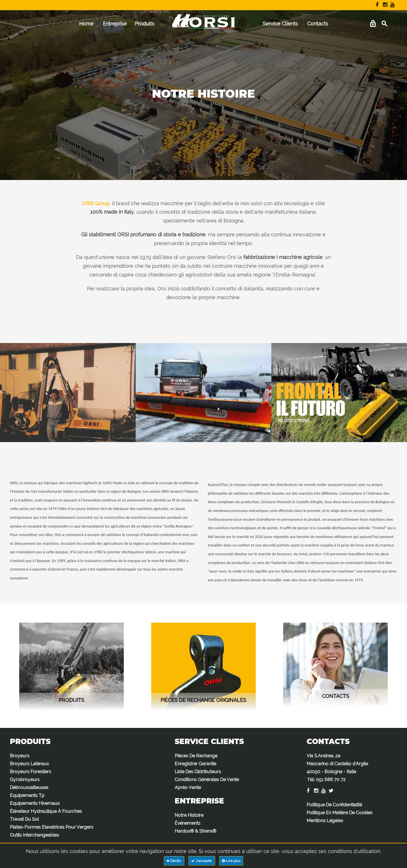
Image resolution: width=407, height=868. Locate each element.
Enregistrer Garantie (195, 764)
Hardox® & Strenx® (195, 831)
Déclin (174, 861)
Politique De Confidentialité (334, 805)
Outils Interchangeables (34, 835)
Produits (145, 24)
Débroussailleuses (29, 787)
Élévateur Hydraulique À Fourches (46, 811)
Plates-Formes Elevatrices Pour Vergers (52, 827)
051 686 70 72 (331, 780)
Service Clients (280, 24)
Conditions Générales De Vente (207, 780)
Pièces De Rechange (196, 756)
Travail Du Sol (24, 819)
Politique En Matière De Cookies (340, 813)
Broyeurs (20, 756)
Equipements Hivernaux (35, 803)
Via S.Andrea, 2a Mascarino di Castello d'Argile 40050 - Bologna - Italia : (337, 768)
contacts (335, 696)
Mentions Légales (325, 821)
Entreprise (115, 24)
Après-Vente (188, 787)
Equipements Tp (27, 795)
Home (86, 24)
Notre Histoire (189, 815)
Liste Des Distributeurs (198, 772)
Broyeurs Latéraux (29, 764)
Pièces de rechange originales (203, 700)
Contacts (318, 24)
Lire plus (231, 861)
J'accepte (202, 861)
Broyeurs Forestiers (31, 772)
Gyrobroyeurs (25, 780)
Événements (188, 823)
